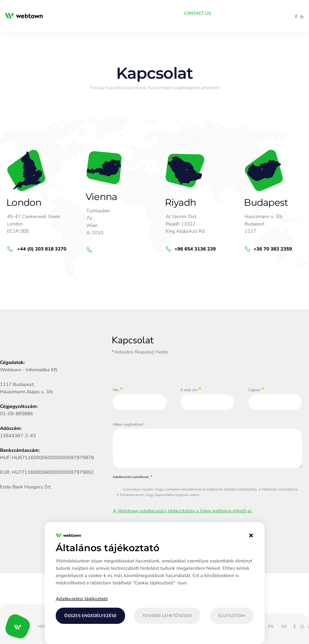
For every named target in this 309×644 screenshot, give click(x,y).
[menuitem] (52, 13)
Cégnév (256, 390)
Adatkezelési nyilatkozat (133, 477)
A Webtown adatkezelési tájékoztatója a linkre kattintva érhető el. (183, 511)
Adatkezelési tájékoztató (82, 599)
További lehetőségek (167, 616)
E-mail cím (191, 390)
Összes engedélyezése (90, 616)
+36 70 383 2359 (273, 249)
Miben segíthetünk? (129, 424)
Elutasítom (232, 616)
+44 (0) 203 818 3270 (41, 249)
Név (118, 390)
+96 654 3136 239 (195, 249)
